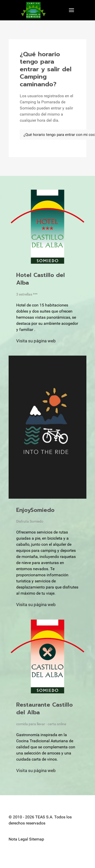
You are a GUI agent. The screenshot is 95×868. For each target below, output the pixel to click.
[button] (71, 10)
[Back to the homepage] (33, 10)
